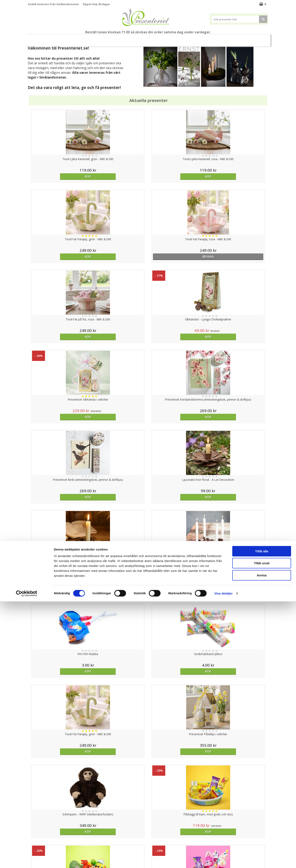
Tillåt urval (262, 830)
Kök (191, 39)
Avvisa (262, 842)
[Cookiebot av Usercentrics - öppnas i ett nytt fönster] (27, 860)
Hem (175, 39)
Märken (240, 39)
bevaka (238, 176)
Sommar (107, 39)
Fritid (206, 39)
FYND (256, 39)
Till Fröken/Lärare (84, 39)
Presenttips (154, 39)
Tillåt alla (262, 818)
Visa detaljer (223, 860)
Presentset (129, 39)
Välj (118, 685)
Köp (58, 176)
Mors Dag (58, 39)
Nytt (39, 39)
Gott (223, 39)
